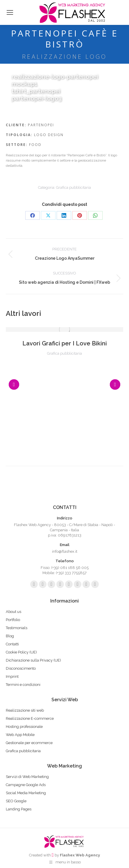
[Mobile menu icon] (10, 12)
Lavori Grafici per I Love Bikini (65, 343)
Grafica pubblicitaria (74, 187)
